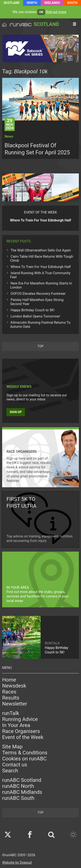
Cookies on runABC (24, 759)
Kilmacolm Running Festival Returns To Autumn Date (40, 325)
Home (9, 680)
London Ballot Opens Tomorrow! (35, 316)
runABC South (18, 798)
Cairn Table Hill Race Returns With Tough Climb (42, 259)
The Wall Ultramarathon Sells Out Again (41, 250)
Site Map (12, 747)
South (72, 3)
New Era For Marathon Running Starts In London (41, 285)
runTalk (11, 713)
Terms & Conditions (25, 753)
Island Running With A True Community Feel (40, 275)
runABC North (18, 786)
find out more (56, 12)
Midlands (52, 3)
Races (9, 692)
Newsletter (15, 704)
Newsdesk (14, 686)
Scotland (12, 3)
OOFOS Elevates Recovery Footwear (38, 294)
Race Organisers (21, 731)
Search (10, 771)
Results (11, 698)
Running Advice (20, 719)
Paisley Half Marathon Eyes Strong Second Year (37, 302)
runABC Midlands (22, 792)
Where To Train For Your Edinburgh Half (41, 267)
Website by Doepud (17, 863)
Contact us (15, 765)
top (40, 346)
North (32, 3)
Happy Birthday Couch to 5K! (33, 310)
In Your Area (16, 725)
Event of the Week (23, 737)
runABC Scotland (22, 780)
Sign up (16, 412)
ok (41, 12)
